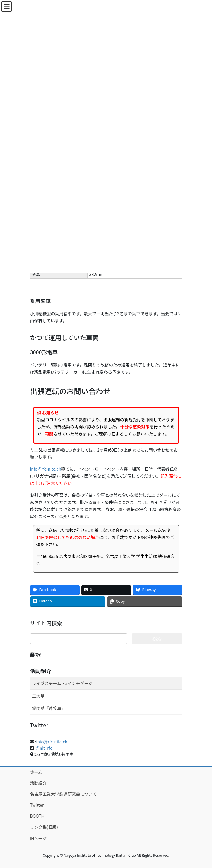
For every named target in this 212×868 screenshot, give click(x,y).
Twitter (37, 805)
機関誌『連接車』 (49, 708)
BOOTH (37, 816)
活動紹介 (41, 671)
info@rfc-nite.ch (46, 469)
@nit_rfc (44, 748)
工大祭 (38, 696)
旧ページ (38, 838)
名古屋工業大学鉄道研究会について (64, 794)
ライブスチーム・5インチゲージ (62, 683)
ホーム (36, 772)
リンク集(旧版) (44, 827)
